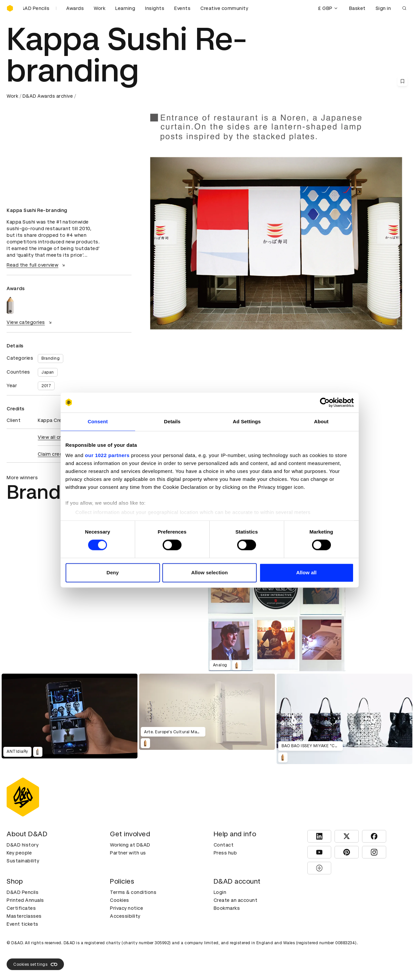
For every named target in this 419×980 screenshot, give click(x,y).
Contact (224, 845)
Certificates (21, 908)
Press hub (225, 853)
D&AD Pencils (23, 892)
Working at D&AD (130, 845)
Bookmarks (227, 908)
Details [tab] (172, 421)
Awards (75, 8)
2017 (46, 386)
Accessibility (125, 916)
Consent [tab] (98, 421)
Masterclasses (24, 916)
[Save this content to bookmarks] (402, 81)
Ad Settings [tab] (247, 421)
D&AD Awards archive (48, 96)
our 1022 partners (107, 455)
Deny (112, 572)
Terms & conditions (133, 892)
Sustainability (23, 861)
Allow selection (209, 572)
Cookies (120, 900)
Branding (51, 358)
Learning (125, 8)
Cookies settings (35, 964)
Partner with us (128, 853)
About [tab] (321, 421)
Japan (48, 372)
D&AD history (23, 845)
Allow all (306, 572)
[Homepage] (10, 8)
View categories (30, 322)
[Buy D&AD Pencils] (40, 8)
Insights (155, 8)
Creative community (224, 8)
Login (220, 892)
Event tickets (23, 924)
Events (182, 8)
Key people (19, 853)
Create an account (236, 900)
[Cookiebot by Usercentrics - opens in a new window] (325, 402)
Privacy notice (127, 908)
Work (100, 8)
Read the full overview (37, 265)
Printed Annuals (25, 900)
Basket (357, 8)
